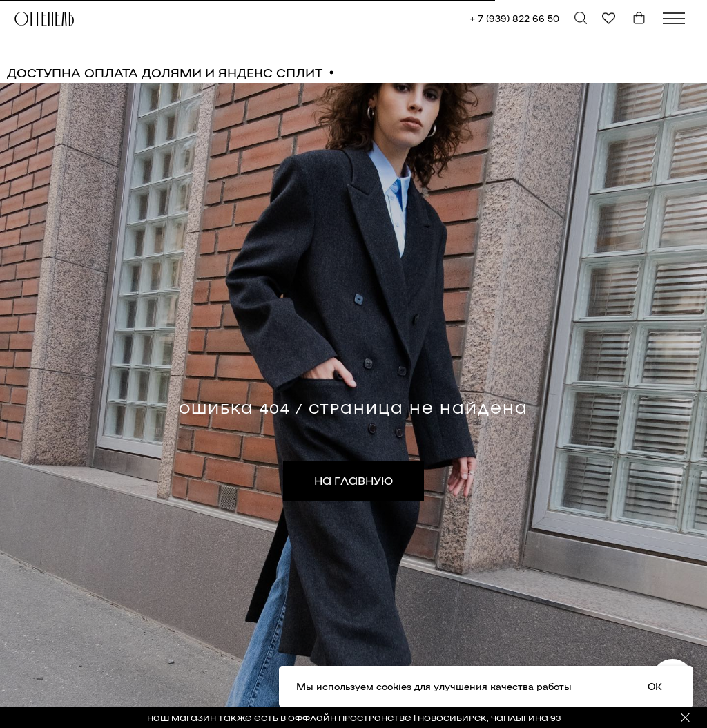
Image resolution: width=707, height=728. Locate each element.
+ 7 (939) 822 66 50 (514, 18)
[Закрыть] (685, 718)
